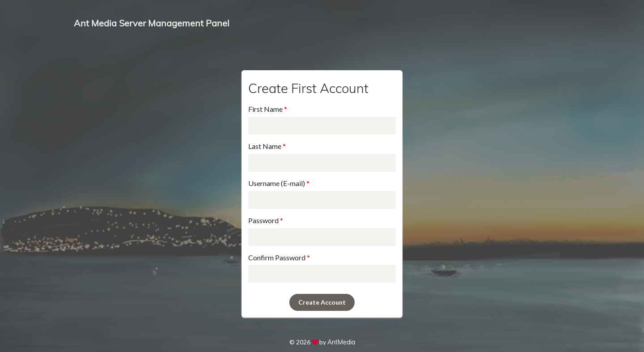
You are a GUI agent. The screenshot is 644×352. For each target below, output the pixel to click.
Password (266, 220)
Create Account (322, 302)
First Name (268, 109)
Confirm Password (279, 257)
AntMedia (341, 342)
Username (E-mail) (279, 183)
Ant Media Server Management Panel (152, 23)
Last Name (267, 146)
